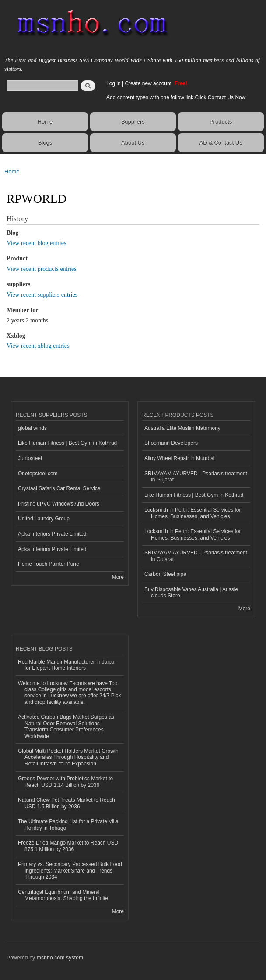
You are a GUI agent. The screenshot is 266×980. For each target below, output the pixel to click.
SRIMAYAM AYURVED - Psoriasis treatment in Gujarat (196, 477)
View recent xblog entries (38, 346)
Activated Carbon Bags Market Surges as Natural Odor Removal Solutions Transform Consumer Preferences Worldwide (66, 726)
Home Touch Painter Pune (49, 564)
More (118, 577)
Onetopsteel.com (38, 474)
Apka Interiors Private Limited (52, 534)
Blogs (45, 143)
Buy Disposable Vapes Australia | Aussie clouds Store (191, 592)
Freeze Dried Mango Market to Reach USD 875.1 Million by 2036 (68, 846)
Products (221, 122)
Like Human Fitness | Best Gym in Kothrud (67, 443)
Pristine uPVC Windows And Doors (59, 504)
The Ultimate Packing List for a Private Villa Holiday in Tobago (68, 824)
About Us (133, 143)
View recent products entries (42, 269)
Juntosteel (30, 458)
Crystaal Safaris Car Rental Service (59, 488)
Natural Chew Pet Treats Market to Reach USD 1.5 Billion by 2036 (66, 803)
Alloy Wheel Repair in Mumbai (180, 458)
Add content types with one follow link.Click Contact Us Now (176, 97)
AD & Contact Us (220, 143)
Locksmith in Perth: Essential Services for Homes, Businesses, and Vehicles (192, 513)
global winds (32, 428)
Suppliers (133, 122)
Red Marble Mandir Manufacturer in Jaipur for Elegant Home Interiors (67, 665)
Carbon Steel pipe (165, 574)
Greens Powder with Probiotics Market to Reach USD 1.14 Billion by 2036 (65, 782)
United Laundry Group (44, 519)
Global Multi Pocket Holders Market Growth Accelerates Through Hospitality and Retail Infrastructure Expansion (68, 757)
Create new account (149, 83)
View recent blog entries (36, 243)
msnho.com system (60, 958)
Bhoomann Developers (171, 443)
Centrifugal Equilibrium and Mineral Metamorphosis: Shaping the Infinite (63, 895)
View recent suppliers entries (42, 295)
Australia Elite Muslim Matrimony (182, 428)
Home (45, 122)
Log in (114, 83)
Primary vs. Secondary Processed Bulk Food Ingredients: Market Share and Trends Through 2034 (70, 871)
